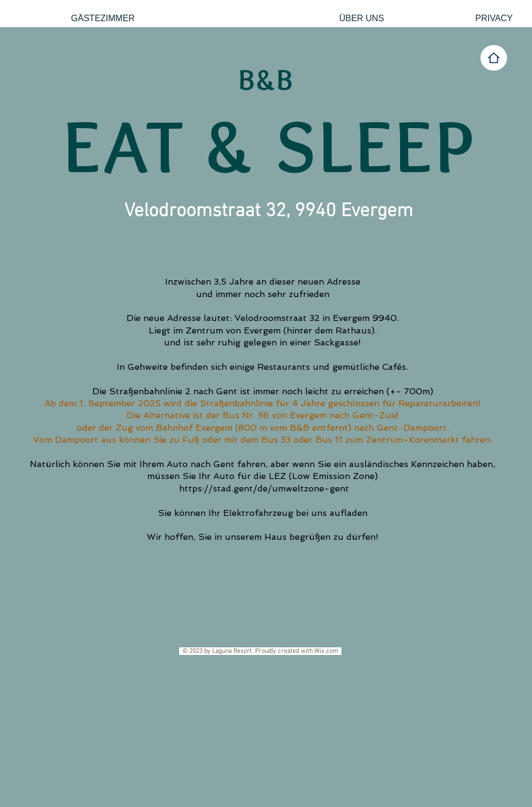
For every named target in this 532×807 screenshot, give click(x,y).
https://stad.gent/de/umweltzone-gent (264, 488)
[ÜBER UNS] (362, 18)
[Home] (494, 58)
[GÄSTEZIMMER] (103, 18)
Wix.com (328, 651)
